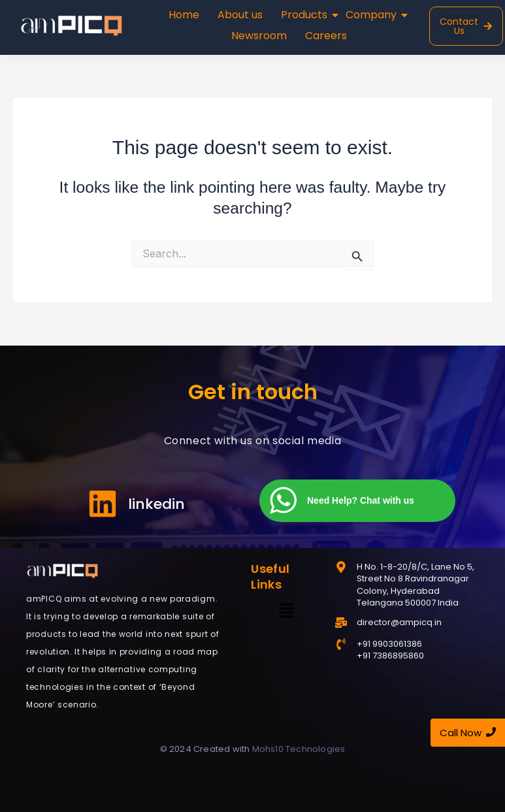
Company (372, 15)
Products (305, 15)
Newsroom (259, 36)
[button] (286, 611)
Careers (326, 36)
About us (240, 15)
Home (184, 15)
